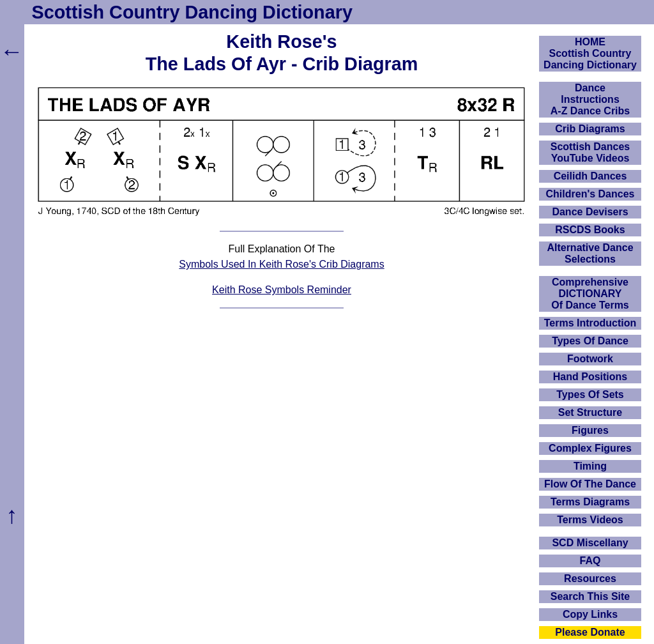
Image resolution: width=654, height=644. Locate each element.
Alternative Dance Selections (590, 253)
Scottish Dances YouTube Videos (590, 152)
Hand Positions (590, 377)
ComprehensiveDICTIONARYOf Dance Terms (590, 294)
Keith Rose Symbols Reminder (282, 290)
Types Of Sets (590, 395)
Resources (590, 579)
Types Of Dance (590, 341)
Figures (590, 430)
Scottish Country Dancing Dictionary (192, 12)
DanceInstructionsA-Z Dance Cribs (590, 99)
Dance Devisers (590, 212)
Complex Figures (590, 448)
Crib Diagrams (590, 129)
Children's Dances (590, 194)
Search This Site (590, 596)
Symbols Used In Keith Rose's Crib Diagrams (281, 264)
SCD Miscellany (590, 543)
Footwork (590, 359)
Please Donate (590, 632)
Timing (590, 466)
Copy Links (590, 614)
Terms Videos (590, 520)
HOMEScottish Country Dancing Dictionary (590, 53)
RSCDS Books (590, 230)
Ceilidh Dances (590, 176)
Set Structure (590, 412)
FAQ (590, 561)
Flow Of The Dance (590, 484)
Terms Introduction (590, 323)
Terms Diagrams (590, 502)
